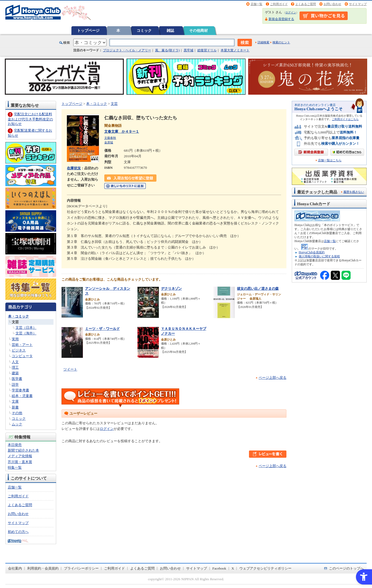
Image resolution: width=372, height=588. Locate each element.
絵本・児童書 (22, 396)
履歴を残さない (354, 192)
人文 (15, 362)
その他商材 (198, 30)
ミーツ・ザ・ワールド (102, 329)
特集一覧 (15, 467)
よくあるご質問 (306, 4)
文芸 (15, 322)
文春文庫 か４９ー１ (122, 131)
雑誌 (170, 30)
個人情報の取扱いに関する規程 (319, 256)
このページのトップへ (346, 568)
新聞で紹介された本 (23, 450)
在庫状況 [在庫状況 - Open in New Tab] (74, 168)
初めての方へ (18, 532)
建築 (15, 373)
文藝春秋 (110, 138)
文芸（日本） (26, 328)
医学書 (17, 379)
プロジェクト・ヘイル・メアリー (127, 50)
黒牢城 (189, 50)
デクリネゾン (171, 289)
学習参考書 (20, 390)
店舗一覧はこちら (330, 160)
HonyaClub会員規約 (312, 252)
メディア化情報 (20, 456)
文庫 (15, 401)
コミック (144, 30)
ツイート (70, 369)
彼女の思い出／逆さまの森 (258, 289)
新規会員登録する (281, 19)
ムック (17, 424)
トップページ (88, 30)
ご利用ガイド (279, 4)
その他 (17, 413)
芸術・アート (22, 345)
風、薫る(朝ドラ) (167, 50)
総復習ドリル (207, 50)
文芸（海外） (26, 333)
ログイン (291, 12)
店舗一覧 (256, 4)
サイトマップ (358, 4)
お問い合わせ (332, 4)
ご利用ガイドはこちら (345, 119)
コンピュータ (22, 356)
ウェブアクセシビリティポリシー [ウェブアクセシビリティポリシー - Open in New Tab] (265, 568)
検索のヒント (281, 42)
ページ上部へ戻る (273, 378)
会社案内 (15, 568)
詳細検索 (263, 42)
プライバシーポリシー (81, 568)
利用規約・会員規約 (43, 568)
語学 (15, 385)
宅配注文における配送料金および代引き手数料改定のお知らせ (30, 119)
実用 (15, 339)
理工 (15, 367)
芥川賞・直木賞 (20, 462)
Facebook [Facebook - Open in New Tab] (219, 568)
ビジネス (19, 350)
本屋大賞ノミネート (235, 50)
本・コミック (18, 316)
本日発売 (15, 445)
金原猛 (109, 142)
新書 (15, 407)
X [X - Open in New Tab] (233, 568)
